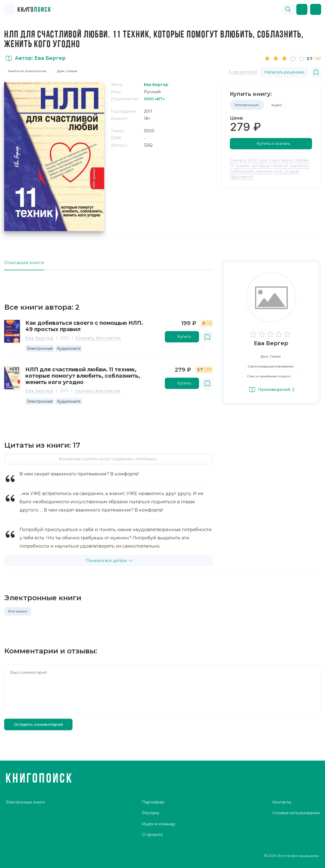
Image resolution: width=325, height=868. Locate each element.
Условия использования (296, 813)
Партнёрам (153, 802)
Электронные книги (25, 802)
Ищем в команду (159, 824)
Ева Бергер (39, 338)
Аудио (277, 105)
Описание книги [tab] (24, 263)
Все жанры (18, 611)
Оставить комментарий (38, 724)
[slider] (285, 58)
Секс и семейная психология (273, 376)
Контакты (282, 802)
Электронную (247, 105)
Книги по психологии (27, 71)
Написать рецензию (284, 72)
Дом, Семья (67, 71)
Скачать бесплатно (99, 338)
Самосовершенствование (271, 366)
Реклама (151, 813)
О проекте (152, 835)
